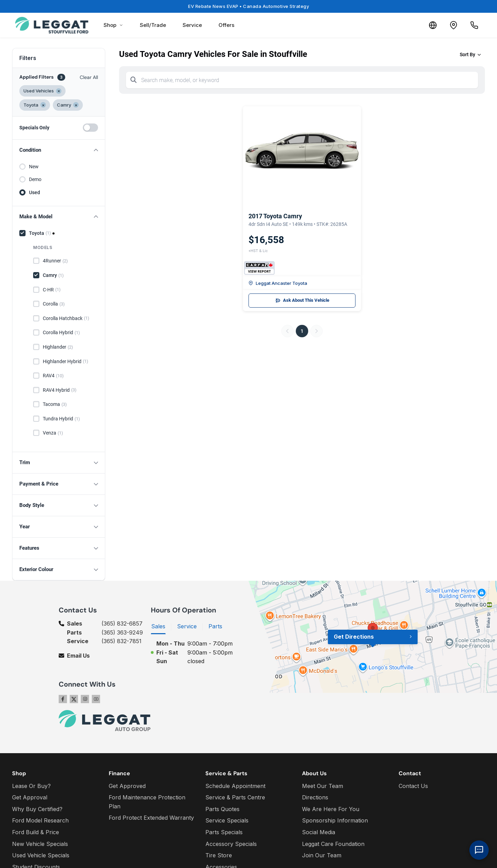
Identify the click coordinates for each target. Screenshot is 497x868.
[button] (59, 150)
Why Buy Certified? (37, 809)
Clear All (89, 77)
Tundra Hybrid (61, 419)
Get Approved (127, 786)
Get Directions (354, 637)
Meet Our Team (323, 786)
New (34, 167)
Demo (35, 179)
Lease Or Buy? (31, 786)
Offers (226, 25)
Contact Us (413, 786)
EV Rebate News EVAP (248, 6)
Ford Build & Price (36, 832)
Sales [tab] (158, 626)
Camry (53, 276)
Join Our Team (322, 855)
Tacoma (55, 405)
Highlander (58, 347)
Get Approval (30, 797)
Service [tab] (187, 626)
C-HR (52, 290)
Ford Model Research (40, 820)
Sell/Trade (153, 25)
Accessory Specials (231, 844)
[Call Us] (474, 25)
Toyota (40, 233)
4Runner (55, 261)
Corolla (54, 304)
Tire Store (219, 855)
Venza (53, 433)
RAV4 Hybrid (60, 390)
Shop (113, 25)
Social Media (319, 832)
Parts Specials (224, 832)
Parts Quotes (222, 809)
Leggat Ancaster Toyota (278, 283)
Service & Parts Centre (235, 797)
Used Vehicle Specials (41, 855)
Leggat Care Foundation (333, 844)
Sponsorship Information (335, 820)
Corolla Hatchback (66, 318)
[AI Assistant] (479, 850)
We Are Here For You (331, 809)
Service (192, 25)
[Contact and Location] (454, 25)
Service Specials (227, 820)
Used (35, 192)
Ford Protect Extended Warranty (151, 818)
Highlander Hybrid (66, 361)
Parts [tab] (215, 626)
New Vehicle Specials (40, 844)
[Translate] (433, 25)
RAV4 (53, 376)
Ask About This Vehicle (302, 300)
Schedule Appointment (235, 786)
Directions (315, 797)
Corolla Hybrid (61, 333)
